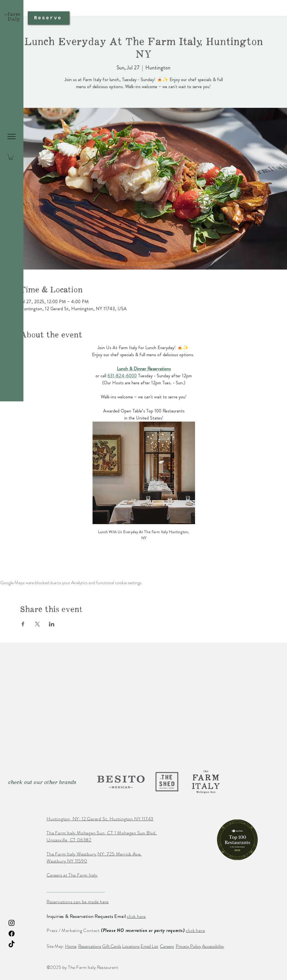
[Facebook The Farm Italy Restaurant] (12, 934)
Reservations (90, 946)
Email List (149, 946)
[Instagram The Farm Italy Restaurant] (12, 923)
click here (136, 916)
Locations (131, 946)
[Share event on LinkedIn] (52, 624)
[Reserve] (49, 18)
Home (71, 946)
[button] (12, 137)
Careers (167, 946)
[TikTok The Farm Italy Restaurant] (12, 944)
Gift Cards (112, 946)
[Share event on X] (37, 624)
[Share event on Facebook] (23, 624)
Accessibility (213, 946)
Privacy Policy (188, 946)
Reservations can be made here (78, 902)
